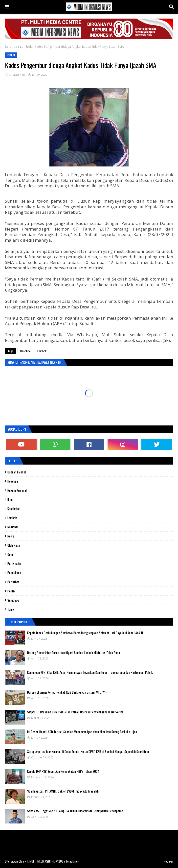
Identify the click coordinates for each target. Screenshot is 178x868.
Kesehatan (14, 509)
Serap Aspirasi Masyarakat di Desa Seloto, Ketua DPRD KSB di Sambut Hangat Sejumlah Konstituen (88, 751)
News (11, 536)
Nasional (13, 527)
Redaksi (168, 861)
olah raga (14, 545)
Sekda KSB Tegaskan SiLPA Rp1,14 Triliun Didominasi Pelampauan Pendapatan (75, 811)
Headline (25, 351)
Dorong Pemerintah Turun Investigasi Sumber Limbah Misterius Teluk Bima (74, 653)
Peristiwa (13, 582)
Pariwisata (14, 563)
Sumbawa (13, 600)
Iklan (10, 499)
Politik (11, 591)
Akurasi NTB (17, 75)
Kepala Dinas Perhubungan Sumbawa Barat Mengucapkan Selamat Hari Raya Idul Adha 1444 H (85, 633)
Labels (12, 461)
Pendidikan (14, 573)
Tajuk (11, 609)
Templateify (73, 861)
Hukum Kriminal (17, 490)
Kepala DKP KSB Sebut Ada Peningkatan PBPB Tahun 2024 (63, 771)
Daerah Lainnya (17, 472)
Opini (11, 554)
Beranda (11, 47)
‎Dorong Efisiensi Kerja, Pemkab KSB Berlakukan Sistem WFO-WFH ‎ (68, 692)
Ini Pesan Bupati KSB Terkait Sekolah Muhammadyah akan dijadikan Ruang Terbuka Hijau (82, 732)
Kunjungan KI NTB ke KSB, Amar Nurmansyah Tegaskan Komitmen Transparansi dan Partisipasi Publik (90, 672)
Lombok (26, 47)
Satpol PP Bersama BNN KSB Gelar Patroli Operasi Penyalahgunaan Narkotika (75, 712)
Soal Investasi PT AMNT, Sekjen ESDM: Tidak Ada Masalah (63, 791)
